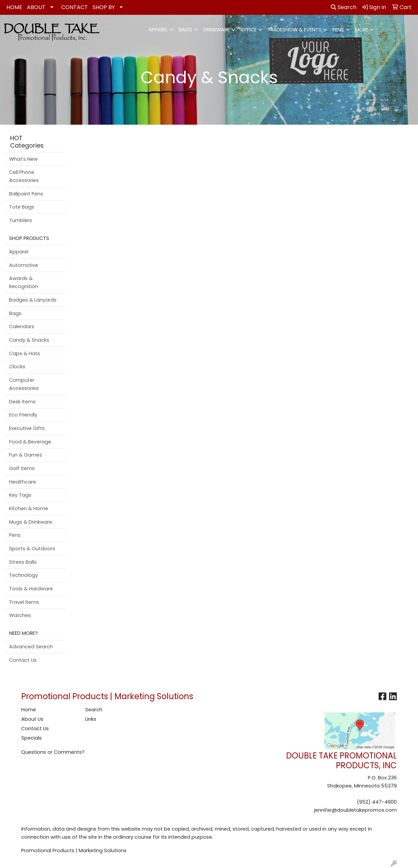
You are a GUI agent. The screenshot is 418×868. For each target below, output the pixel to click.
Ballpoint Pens (26, 194)
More (362, 30)
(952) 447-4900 (377, 802)
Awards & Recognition (24, 282)
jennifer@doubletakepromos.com (355, 810)
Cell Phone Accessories (24, 176)
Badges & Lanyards (33, 300)
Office (249, 30)
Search (344, 7)
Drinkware (216, 30)
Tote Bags (22, 207)
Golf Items (22, 468)
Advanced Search (31, 647)
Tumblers (21, 220)
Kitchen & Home (29, 508)
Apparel (158, 30)
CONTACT (75, 7)
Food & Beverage (30, 442)
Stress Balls (23, 562)
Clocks (17, 367)
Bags (185, 30)
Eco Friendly (23, 415)
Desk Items (22, 402)
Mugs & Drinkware (31, 522)
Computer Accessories (24, 384)
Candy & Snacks (29, 340)
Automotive (24, 265)
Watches (20, 615)
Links (91, 719)
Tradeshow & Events (294, 30)
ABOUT (36, 7)
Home (29, 710)
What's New (23, 159)
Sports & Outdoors (32, 549)
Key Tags (20, 495)
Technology (24, 575)
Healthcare (23, 482)
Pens (338, 30)
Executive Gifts (27, 428)
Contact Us (23, 660)
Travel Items (24, 602)
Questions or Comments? (53, 752)
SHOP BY (104, 7)
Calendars (22, 327)
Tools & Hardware (31, 589)
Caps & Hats (25, 353)
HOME (14, 7)
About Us (32, 719)
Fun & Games (26, 455)
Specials (31, 738)
